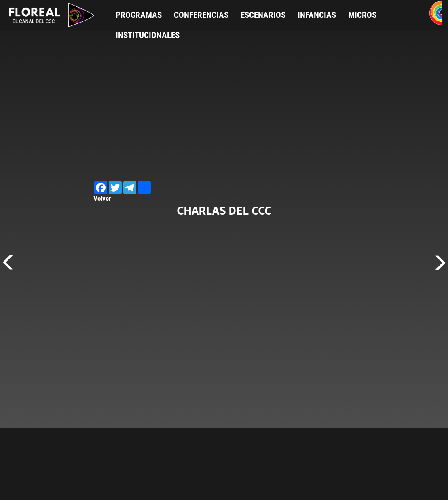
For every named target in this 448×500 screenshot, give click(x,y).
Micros (362, 15)
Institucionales (148, 35)
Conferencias (201, 15)
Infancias (317, 15)
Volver (102, 198)
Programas (139, 15)
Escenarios (263, 15)
